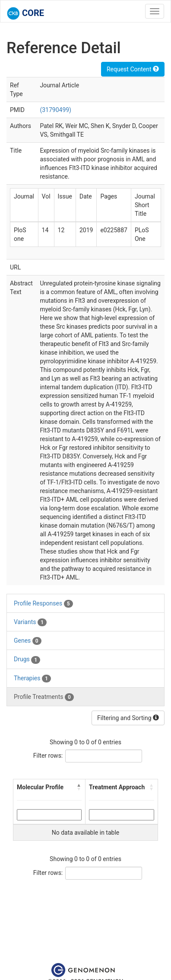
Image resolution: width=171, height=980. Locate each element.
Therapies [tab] (32, 679)
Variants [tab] (30, 622)
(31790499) (55, 110)
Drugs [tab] (27, 660)
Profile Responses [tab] (43, 604)
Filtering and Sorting (128, 718)
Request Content (133, 69)
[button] (79, 787)
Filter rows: (48, 756)
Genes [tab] (28, 641)
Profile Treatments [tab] (44, 697)
